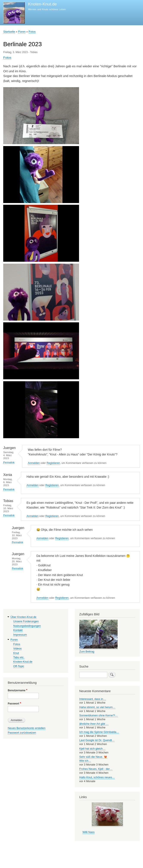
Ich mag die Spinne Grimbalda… (99, 732)
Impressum (20, 635)
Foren (22, 32)
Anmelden (34, 463)
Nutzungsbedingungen (27, 626)
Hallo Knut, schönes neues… (97, 777)
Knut (16, 653)
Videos (18, 648)
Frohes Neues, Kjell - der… (96, 769)
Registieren (53, 463)
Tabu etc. (19, 657)
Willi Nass (89, 832)
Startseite (9, 32)
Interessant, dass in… (93, 699)
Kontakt (18, 630)
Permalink (9, 462)
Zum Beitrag (87, 651)
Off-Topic (19, 666)
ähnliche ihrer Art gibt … (94, 724)
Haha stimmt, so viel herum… (97, 707)
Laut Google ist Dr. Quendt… (97, 740)
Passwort (13, 704)
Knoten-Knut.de (42, 4)
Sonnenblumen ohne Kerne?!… (99, 715)
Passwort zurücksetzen (22, 733)
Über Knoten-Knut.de (23, 617)
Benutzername (17, 690)
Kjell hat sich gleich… (92, 749)
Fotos (32, 32)
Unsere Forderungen (26, 621)
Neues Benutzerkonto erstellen (27, 728)
